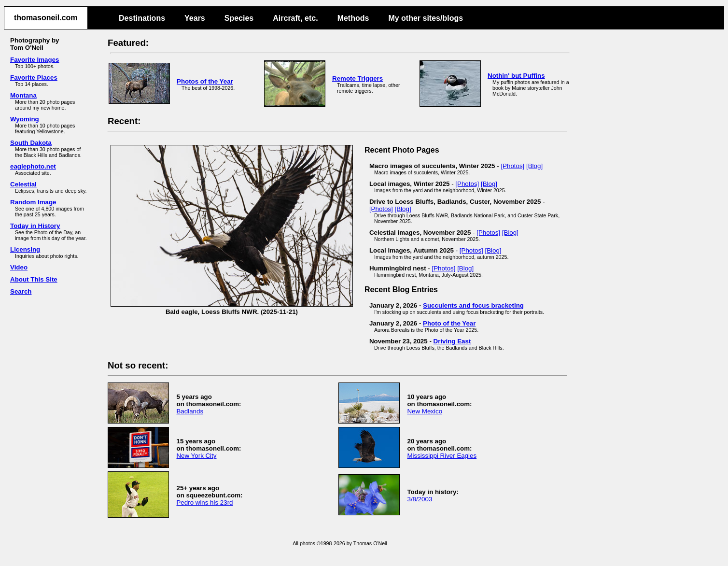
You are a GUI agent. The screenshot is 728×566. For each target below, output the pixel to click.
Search (21, 291)
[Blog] (534, 166)
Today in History (35, 226)
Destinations (142, 18)
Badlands (190, 411)
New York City (196, 456)
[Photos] (512, 166)
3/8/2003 (420, 499)
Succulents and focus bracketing (473, 305)
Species (239, 18)
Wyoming (25, 119)
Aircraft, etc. (295, 18)
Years (195, 18)
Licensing (25, 249)
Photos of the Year (205, 81)
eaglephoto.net (33, 166)
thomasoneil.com (46, 18)
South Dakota (31, 143)
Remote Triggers (357, 78)
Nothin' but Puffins (516, 76)
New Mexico (425, 411)
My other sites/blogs (426, 18)
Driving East (452, 341)
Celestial (23, 184)
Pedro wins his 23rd (204, 502)
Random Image (33, 202)
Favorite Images (35, 60)
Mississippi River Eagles (442, 456)
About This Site (34, 279)
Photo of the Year (449, 323)
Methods (353, 18)
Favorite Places (34, 78)
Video (19, 267)
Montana (23, 95)
